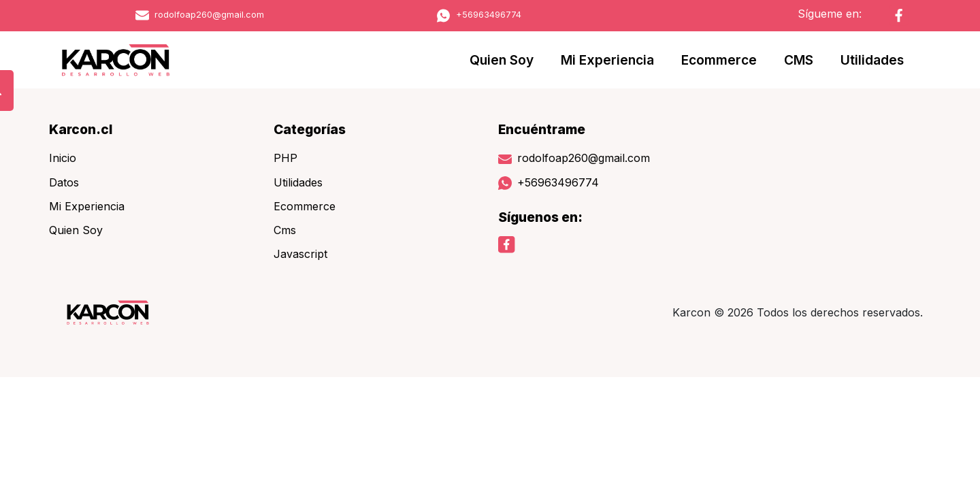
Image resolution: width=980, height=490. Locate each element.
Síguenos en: (540, 217)
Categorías (310, 129)
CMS (799, 60)
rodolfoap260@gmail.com (200, 15)
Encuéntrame (542, 129)
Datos (64, 182)
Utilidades (872, 60)
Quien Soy (502, 60)
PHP (285, 158)
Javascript (300, 254)
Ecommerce (719, 60)
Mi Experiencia (607, 60)
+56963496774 (479, 15)
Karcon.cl (81, 129)
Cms (285, 230)
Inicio (63, 158)
